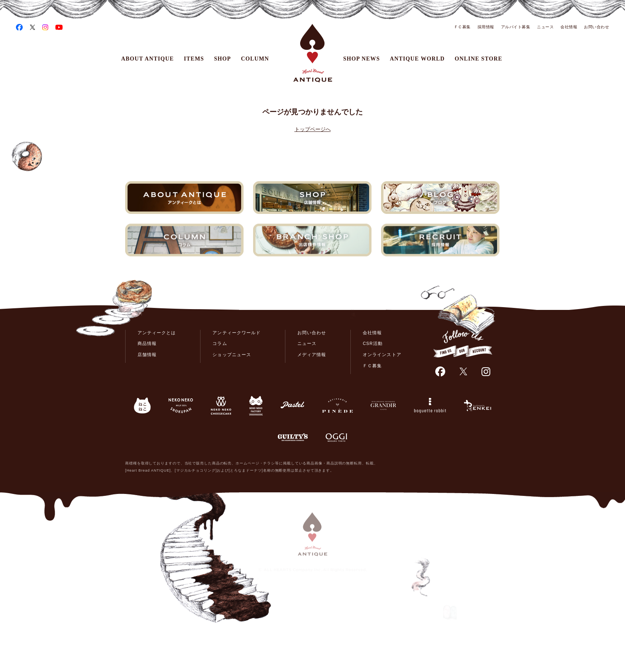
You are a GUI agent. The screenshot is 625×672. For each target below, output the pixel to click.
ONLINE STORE (479, 59)
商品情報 (147, 343)
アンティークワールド (237, 333)
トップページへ (313, 129)
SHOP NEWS (362, 59)
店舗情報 (147, 355)
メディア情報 (312, 355)
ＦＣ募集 (462, 27)
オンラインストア (382, 355)
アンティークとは (157, 333)
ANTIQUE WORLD (417, 59)
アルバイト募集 (516, 27)
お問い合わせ (597, 27)
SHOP (223, 59)
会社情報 (569, 27)
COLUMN (255, 59)
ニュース (545, 27)
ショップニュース (232, 355)
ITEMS (194, 59)
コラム (220, 343)
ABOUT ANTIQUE (147, 59)
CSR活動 (372, 343)
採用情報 (486, 27)
